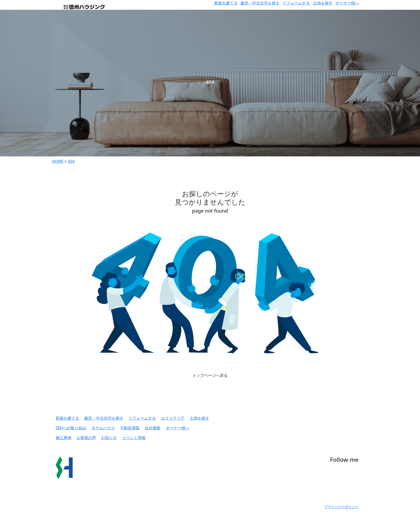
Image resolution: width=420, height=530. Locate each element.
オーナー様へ (347, 3)
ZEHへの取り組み (71, 428)
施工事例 (63, 438)
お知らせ (109, 438)
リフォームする (296, 3)
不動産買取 (130, 428)
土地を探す (323, 3)
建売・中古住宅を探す (260, 3)
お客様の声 (86, 438)
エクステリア (173, 418)
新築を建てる (226, 3)
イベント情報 (134, 438)
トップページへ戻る (210, 375)
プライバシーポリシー (341, 507)
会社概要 (153, 428)
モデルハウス (103, 428)
